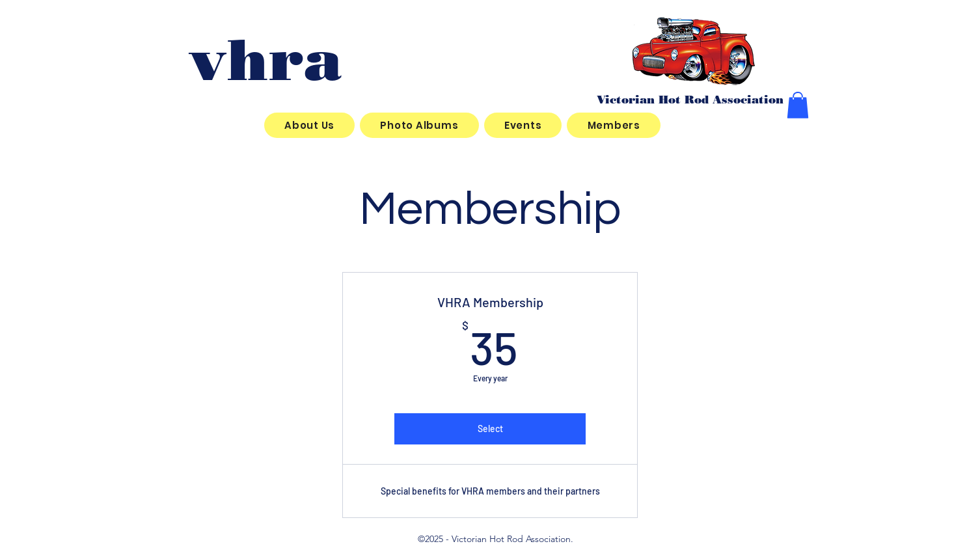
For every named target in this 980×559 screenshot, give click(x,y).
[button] (798, 105)
